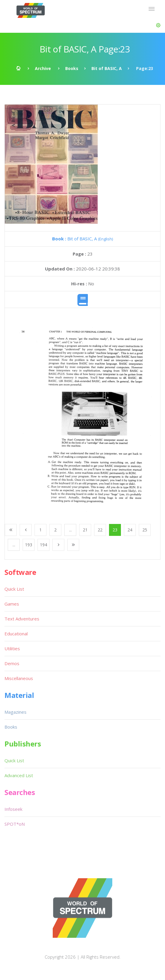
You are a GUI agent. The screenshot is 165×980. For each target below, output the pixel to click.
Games (12, 604)
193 (29, 545)
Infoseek (13, 809)
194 (43, 545)
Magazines (15, 712)
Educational (16, 634)
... (70, 530)
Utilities (12, 648)
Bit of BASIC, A (107, 68)
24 (130, 530)
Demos (12, 663)
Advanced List (19, 775)
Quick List (14, 589)
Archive (43, 68)
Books (72, 68)
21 (85, 530)
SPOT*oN (15, 824)
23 (115, 530)
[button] (158, 25)
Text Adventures (22, 619)
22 (100, 530)
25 (145, 530)
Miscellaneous (19, 678)
